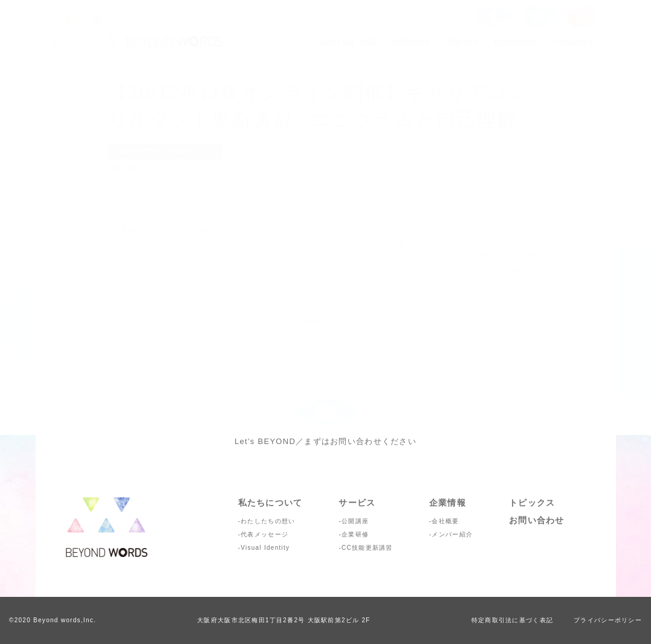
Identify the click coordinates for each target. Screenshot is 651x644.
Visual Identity (265, 548)
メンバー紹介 (452, 534)
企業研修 (355, 534)
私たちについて (270, 503)
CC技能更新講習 (367, 548)
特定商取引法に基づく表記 (512, 620)
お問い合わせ (537, 520)
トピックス (532, 503)
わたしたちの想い (268, 521)
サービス (357, 503)
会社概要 (445, 521)
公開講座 (355, 521)
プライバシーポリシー (608, 620)
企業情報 (448, 503)
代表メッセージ (264, 534)
